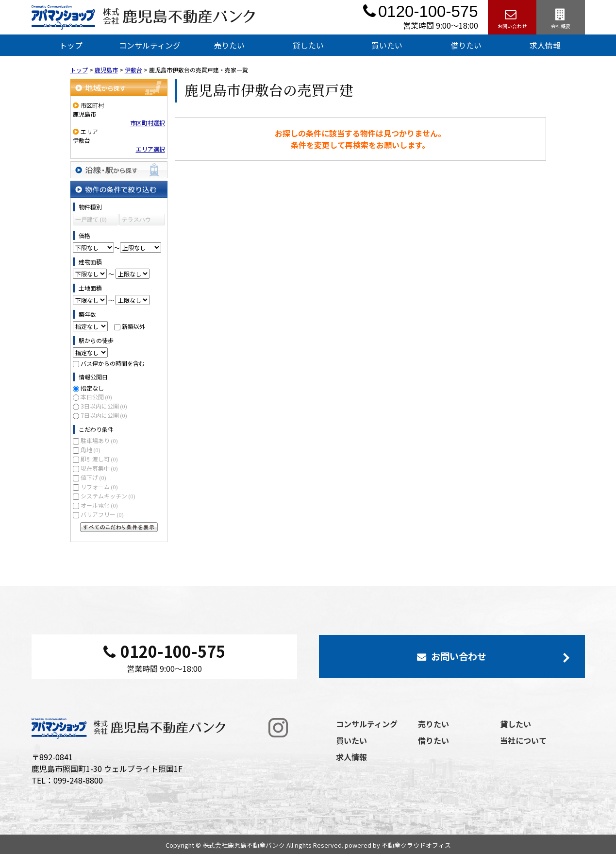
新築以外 (133, 326)
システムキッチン (108, 496)
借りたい (466, 45)
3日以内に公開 (104, 406)
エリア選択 (150, 149)
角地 (91, 450)
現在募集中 (99, 468)
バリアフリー (102, 514)
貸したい (308, 45)
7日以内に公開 (104, 415)
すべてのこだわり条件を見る (119, 527)
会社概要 (561, 17)
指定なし (92, 388)
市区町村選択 (148, 123)
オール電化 (99, 505)
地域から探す (119, 88)
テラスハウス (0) (136, 221)
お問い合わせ (512, 17)
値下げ (93, 477)
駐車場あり (99, 440)
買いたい (387, 45)
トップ (71, 45)
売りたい (229, 45)
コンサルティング (150, 45)
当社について (523, 740)
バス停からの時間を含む (113, 363)
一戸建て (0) (91, 220)
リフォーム (99, 487)
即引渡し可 (99, 459)
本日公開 (96, 397)
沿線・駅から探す (119, 170)
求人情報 (545, 45)
